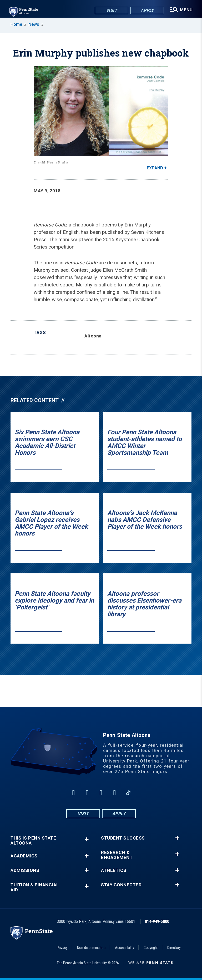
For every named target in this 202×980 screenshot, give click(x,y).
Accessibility (125, 948)
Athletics (114, 870)
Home (16, 24)
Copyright (151, 948)
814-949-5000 (157, 921)
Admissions (25, 870)
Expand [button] (155, 168)
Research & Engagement (117, 855)
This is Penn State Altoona (33, 841)
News (34, 24)
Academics (24, 856)
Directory (174, 948)
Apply (147, 10)
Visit (111, 10)
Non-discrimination (91, 948)
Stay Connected (121, 885)
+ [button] (87, 839)
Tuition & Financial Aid (35, 887)
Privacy (62, 948)
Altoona (93, 336)
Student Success (123, 838)
